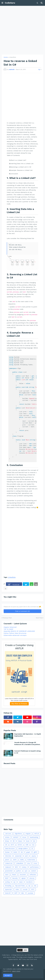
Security (15, 878)
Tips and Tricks (20, 886)
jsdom (7, 860)
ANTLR (37, 834)
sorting (7, 882)
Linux (35, 863)
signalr (24, 878)
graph (28, 852)
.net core (8, 834)
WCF (33, 889)
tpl (29, 886)
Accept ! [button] (8, 975)
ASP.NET (16, 837)
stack (21, 882)
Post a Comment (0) (22, 611)
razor (7, 875)
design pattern (23, 848)
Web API (8, 893)
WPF (16, 893)
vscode (25, 889)
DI (32, 848)
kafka (22, 860)
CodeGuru (10, 3)
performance (34, 867)
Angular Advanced (10, 627)
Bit (14, 841)
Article (7, 837)
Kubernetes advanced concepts (15, 635)
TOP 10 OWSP (8, 629)
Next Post (39, 618)
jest (26, 856)
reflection (33, 875)
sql (14, 882)
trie (35, 886)
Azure (24, 837)
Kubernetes (31, 860)
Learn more (16, 971)
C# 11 (12, 845)
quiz (26, 871)
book (28, 841)
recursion (23, 875)
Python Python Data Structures (15, 633)
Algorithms (18, 834)
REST (7, 878)
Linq (28, 863)
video (17, 889)
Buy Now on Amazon (19, 704)
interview (8, 856)
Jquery (34, 856)
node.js (24, 867)
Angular (28, 834)
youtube (30, 893)
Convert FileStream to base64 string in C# (27, 752)
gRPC (36, 852)
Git (22, 852)
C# (6, 845)
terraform (29, 882)
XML (23, 893)
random (34, 871)
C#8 (27, 845)
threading (8, 886)
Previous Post (7, 618)
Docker (7, 852)
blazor (20, 841)
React (14, 875)
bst (34, 841)
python (19, 871)
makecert (8, 867)
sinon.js (32, 878)
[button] (2, 3)
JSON (15, 860)
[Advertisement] (22, 30)
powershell (9, 871)
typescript (8, 889)
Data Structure (10, 848)
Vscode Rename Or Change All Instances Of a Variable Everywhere (27, 743)
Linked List (9, 863)
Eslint (15, 852)
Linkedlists (12, 57)
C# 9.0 (20, 845)
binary (7, 841)
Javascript (18, 856)
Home (6, 57)
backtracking (34, 837)
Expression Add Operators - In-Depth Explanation (28, 735)
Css (33, 845)
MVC (16, 867)
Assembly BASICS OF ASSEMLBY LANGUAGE (19, 631)
